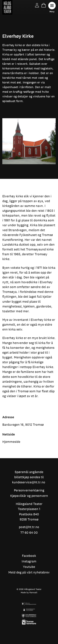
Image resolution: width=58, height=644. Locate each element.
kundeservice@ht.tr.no (29, 482)
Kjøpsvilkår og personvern (29, 496)
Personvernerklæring (29, 490)
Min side (37, 5)
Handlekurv (44, 5)
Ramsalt (33, 593)
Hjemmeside (11, 442)
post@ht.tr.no (29, 527)
